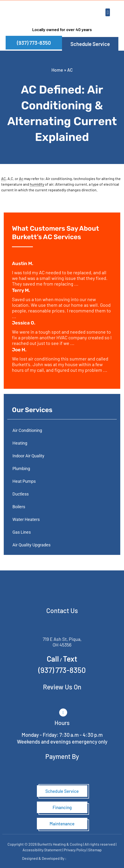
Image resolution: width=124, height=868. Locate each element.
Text (70, 659)
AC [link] (4, 178)
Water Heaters (26, 519)
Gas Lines (22, 532)
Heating (20, 443)
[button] (108, 12)
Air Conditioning (27, 430)
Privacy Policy (75, 850)
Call (53, 659)
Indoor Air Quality (28, 456)
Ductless (21, 494)
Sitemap (95, 850)
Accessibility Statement (43, 850)
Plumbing (21, 469)
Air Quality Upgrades (31, 545)
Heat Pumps (24, 481)
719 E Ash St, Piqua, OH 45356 (62, 642)
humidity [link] (37, 184)
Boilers (19, 507)
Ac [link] (21, 178)
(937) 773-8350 (62, 670)
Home (57, 70)
